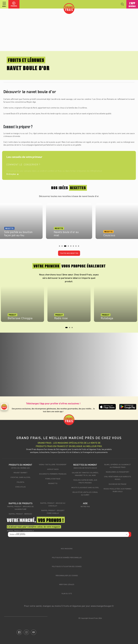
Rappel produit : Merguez (20, 514)
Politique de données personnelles (67, 557)
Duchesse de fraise (118, 484)
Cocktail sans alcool (21, 477)
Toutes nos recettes (69, 253)
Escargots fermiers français (53, 474)
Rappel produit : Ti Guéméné (21, 526)
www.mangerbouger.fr (102, 606)
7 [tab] (77, 247)
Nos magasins (67, 549)
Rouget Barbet (21, 473)
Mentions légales (67, 584)
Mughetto (53, 483)
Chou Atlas (21, 487)
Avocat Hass (53, 469)
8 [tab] (79, 247)
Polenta (21, 482)
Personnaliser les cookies (67, 575)
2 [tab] (63, 247)
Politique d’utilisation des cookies (67, 566)
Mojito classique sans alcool (85, 487)
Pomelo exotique (53, 479)
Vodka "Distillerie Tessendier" (53, 464)
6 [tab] (74, 247)
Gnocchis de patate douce (85, 468)
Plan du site (67, 593)
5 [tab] (72, 247)
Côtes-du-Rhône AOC (21, 468)
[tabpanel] (69, 220)
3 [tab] (65, 247)
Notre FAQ (85, 506)
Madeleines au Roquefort (118, 472)
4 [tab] (69, 247)
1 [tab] (60, 247)
